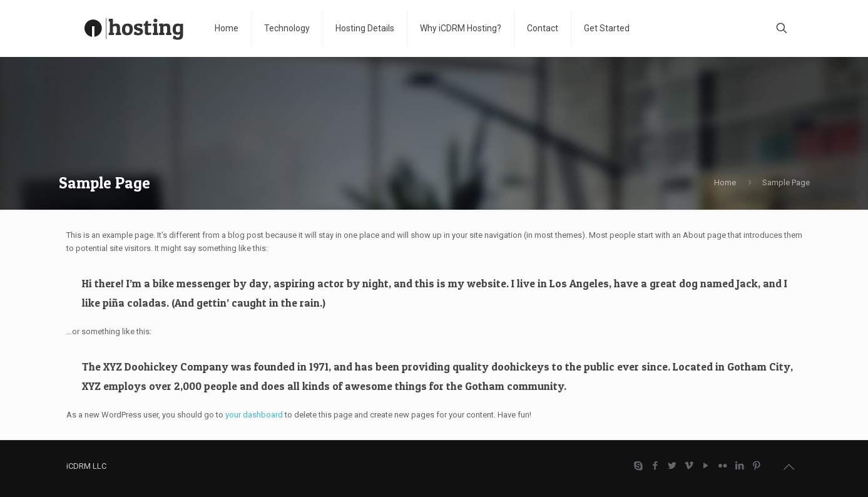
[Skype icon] (639, 466)
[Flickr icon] (723, 466)
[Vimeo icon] (689, 466)
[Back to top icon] (789, 467)
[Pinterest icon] (757, 466)
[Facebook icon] (656, 466)
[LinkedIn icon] (740, 466)
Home (725, 182)
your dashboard (254, 415)
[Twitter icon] (672, 466)
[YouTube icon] (706, 466)
